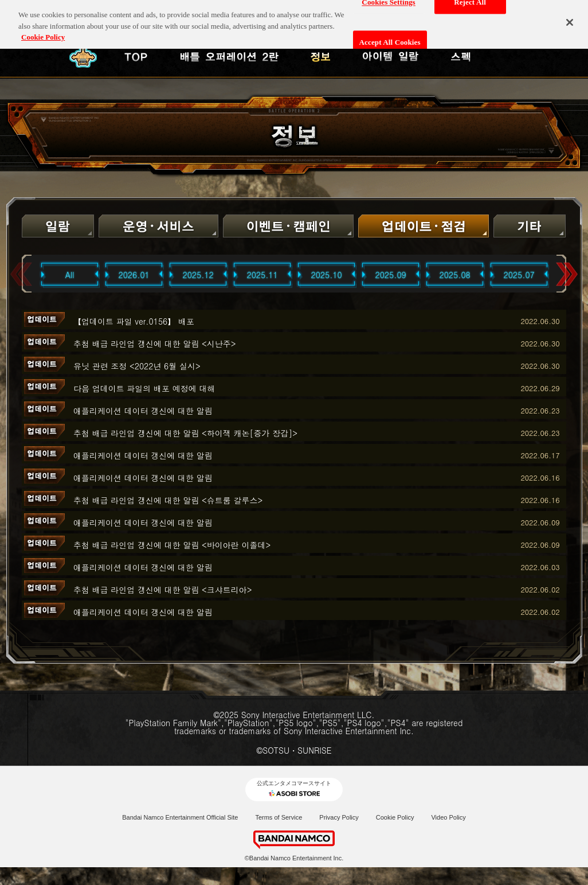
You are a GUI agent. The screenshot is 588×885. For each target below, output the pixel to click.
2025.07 (519, 275)
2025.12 (198, 275)
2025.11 (262, 275)
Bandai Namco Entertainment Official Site (180, 817)
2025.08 (455, 275)
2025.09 (391, 275)
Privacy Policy (339, 817)
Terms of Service (279, 817)
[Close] (570, 18)
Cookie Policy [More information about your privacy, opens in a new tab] (43, 34)
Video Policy (448, 817)
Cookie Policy (395, 817)
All (70, 275)
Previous (21, 274)
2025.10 (327, 275)
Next (567, 274)
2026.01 (134, 275)
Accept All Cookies (390, 39)
